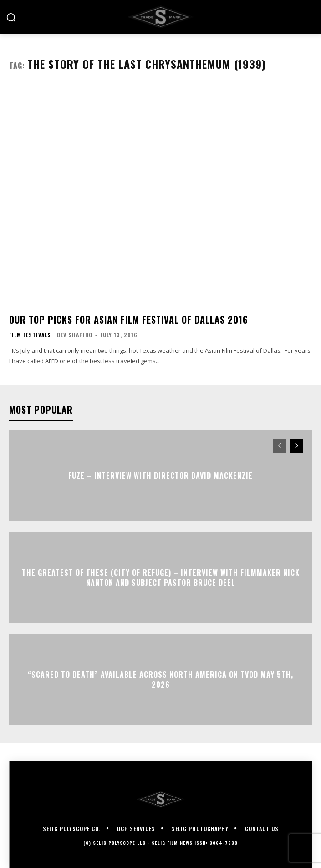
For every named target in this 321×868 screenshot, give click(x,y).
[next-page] (296, 446)
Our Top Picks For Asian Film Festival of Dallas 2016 (129, 320)
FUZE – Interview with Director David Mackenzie (160, 476)
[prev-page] (280, 446)
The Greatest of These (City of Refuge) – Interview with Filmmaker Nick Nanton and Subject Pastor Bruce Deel (161, 577)
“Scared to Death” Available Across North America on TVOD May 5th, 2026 (160, 679)
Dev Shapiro (75, 335)
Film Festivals (30, 335)
